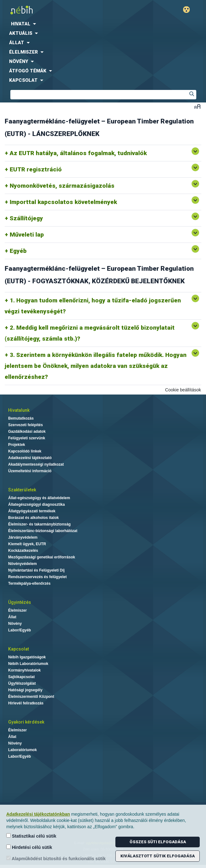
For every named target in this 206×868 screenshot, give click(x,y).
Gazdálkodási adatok (27, 431)
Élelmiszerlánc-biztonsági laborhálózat (43, 531)
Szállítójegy (26, 218)
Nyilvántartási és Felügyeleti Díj (36, 570)
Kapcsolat (18, 649)
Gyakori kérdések (26, 722)
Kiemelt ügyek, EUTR (27, 544)
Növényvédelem (22, 564)
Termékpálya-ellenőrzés (29, 583)
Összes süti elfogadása (158, 842)
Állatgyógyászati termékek (32, 511)
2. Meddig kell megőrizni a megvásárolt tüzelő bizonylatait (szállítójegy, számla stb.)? (90, 333)
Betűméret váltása (197, 106)
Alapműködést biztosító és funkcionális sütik (56, 858)
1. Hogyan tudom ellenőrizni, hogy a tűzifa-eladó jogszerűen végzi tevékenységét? (93, 306)
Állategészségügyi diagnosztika (37, 505)
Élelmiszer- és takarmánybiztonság (39, 524)
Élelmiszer (17, 610)
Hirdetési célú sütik (29, 847)
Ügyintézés (20, 602)
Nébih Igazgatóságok (27, 657)
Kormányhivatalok (24, 670)
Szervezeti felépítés (26, 425)
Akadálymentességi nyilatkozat (36, 464)
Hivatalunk (19, 410)
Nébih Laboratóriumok (28, 664)
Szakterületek (22, 490)
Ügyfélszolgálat (22, 683)
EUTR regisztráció (36, 169)
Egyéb (18, 251)
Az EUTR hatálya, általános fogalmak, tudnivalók (78, 153)
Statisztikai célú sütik (31, 836)
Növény (15, 624)
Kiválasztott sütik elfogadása (158, 856)
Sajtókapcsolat (21, 677)
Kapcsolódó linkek (25, 451)
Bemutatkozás (21, 418)
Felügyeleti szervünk (27, 438)
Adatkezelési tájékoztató (30, 458)
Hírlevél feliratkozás (26, 703)
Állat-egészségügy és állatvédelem (39, 498)
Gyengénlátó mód (189, 10)
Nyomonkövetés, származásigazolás (62, 186)
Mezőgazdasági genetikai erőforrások (42, 557)
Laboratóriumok (22, 750)
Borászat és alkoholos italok (33, 518)
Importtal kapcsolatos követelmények (63, 202)
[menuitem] (103, 24)
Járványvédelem (23, 537)
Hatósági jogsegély (25, 690)
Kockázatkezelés (23, 551)
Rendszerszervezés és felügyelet (37, 577)
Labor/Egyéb (20, 630)
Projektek (17, 445)
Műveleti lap (27, 235)
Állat (12, 617)
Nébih (52, 10)
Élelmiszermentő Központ (31, 697)
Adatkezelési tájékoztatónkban (38, 814)
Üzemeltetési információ (30, 471)
